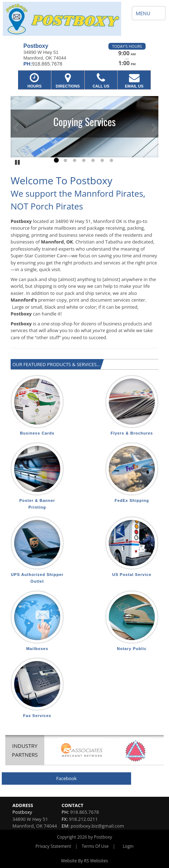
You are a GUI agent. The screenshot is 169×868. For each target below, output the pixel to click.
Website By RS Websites (84, 861)
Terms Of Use (95, 846)
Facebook (67, 778)
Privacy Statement (53, 846)
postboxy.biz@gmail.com (97, 826)
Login (128, 846)
